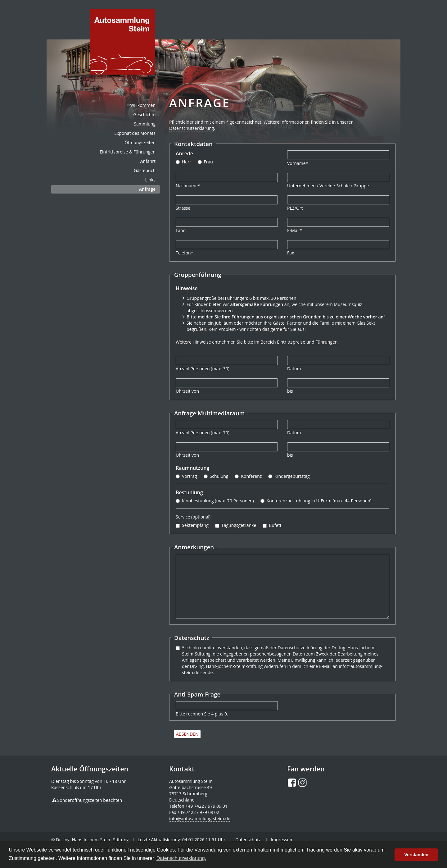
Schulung (219, 476)
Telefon (184, 253)
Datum (294, 369)
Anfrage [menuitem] (147, 189)
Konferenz (251, 476)
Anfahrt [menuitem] (148, 161)
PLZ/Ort (295, 208)
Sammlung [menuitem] (145, 124)
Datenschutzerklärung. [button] (181, 858)
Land (181, 230)
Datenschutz (248, 840)
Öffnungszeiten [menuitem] (140, 142)
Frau (208, 162)
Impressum (282, 840)
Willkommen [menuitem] (143, 105)
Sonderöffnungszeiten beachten (90, 800)
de (123, 42)
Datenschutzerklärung (192, 128)
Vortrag (190, 476)
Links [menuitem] (150, 180)
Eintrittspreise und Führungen (307, 342)
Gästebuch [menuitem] (145, 170)
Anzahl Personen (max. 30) (203, 369)
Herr (187, 162)
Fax (291, 253)
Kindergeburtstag (292, 476)
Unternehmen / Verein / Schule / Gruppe (328, 186)
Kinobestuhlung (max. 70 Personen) (218, 501)
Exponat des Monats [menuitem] (135, 133)
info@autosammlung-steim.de (200, 818)
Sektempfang (195, 525)
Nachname (188, 186)
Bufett (275, 525)
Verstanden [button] (416, 855)
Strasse (183, 208)
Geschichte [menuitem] (144, 114)
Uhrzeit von (187, 391)
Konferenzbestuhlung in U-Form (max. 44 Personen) (319, 501)
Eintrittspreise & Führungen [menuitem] (128, 152)
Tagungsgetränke (239, 525)
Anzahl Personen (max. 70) (203, 433)
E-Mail (294, 230)
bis (290, 391)
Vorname (298, 163)
